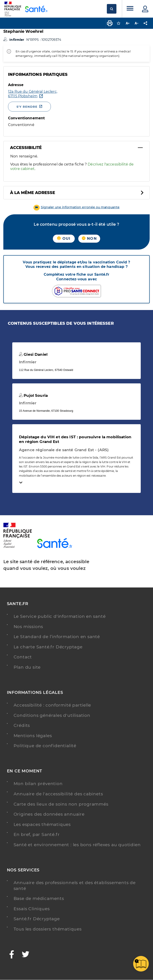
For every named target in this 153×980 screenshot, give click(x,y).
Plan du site (27, 667)
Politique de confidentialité (45, 746)
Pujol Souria (33, 395)
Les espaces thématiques (42, 824)
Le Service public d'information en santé (60, 616)
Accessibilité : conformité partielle (52, 705)
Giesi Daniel (33, 354)
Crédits (22, 725)
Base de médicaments (39, 898)
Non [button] (89, 239)
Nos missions (28, 627)
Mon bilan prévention (38, 784)
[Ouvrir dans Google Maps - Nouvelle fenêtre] (33, 94)
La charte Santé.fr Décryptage (48, 647)
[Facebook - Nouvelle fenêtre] (12, 955)
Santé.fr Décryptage (37, 919)
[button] (77, 207)
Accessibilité (26, 148)
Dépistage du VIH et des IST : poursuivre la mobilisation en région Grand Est (75, 439)
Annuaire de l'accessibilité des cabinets (58, 794)
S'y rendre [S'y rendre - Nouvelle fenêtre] (27, 107)
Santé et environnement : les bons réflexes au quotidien (77, 845)
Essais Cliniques (32, 909)
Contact (23, 657)
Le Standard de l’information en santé (57, 637)
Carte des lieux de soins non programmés (61, 804)
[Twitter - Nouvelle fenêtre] (26, 955)
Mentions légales (33, 736)
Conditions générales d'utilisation (52, 715)
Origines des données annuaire (49, 814)
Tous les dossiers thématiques (48, 929)
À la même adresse (33, 193)
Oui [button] (64, 239)
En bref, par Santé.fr (37, 834)
